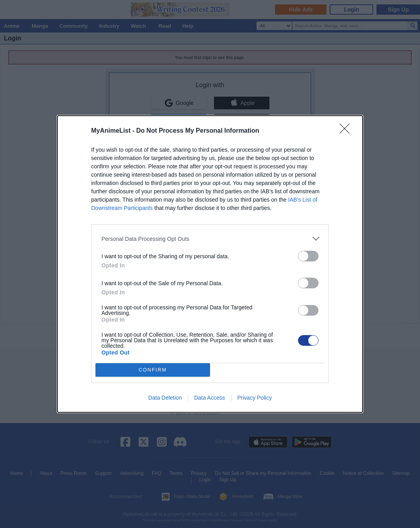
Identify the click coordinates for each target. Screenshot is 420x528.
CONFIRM (153, 370)
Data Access (210, 398)
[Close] (347, 131)
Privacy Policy (255, 398)
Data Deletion (165, 398)
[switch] (308, 256)
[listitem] (210, 239)
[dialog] (210, 264)
